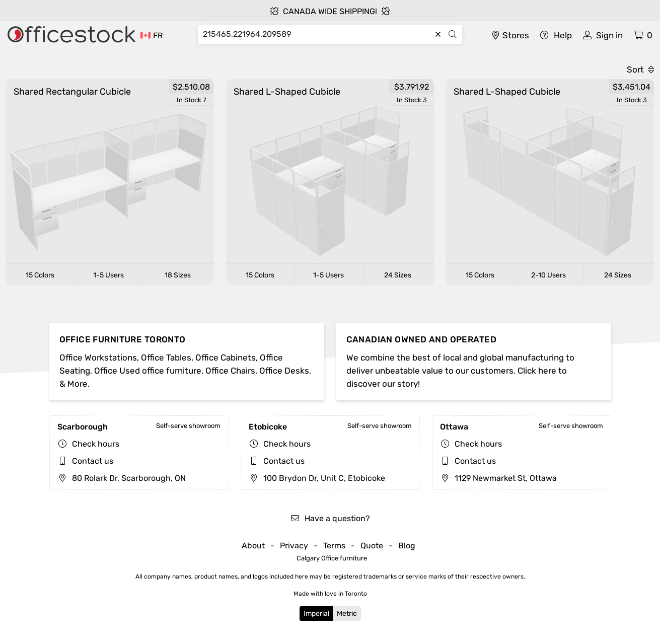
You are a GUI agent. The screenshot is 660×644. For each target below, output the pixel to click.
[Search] (317, 34)
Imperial (316, 614)
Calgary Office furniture (332, 558)
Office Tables (166, 357)
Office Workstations (98, 357)
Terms (334, 546)
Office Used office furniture (148, 371)
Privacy (294, 546)
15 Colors (40, 275)
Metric (347, 614)
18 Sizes (178, 275)
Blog (407, 546)
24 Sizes (398, 275)
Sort (640, 69)
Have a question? (330, 518)
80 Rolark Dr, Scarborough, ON (122, 478)
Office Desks (284, 371)
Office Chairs (230, 371)
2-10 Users (548, 275)
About (253, 546)
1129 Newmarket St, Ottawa (498, 478)
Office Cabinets (226, 357)
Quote (372, 546)
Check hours (96, 444)
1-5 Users (108, 275)
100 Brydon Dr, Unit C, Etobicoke (317, 478)
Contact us (93, 461)
